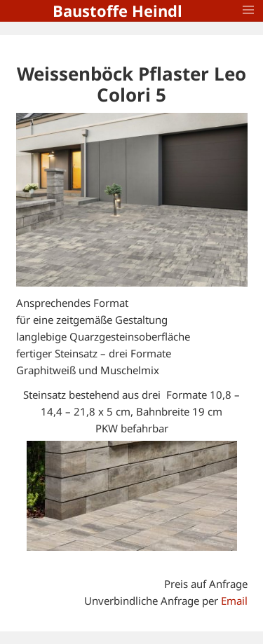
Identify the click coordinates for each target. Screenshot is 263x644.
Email (234, 601)
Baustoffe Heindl (117, 11)
